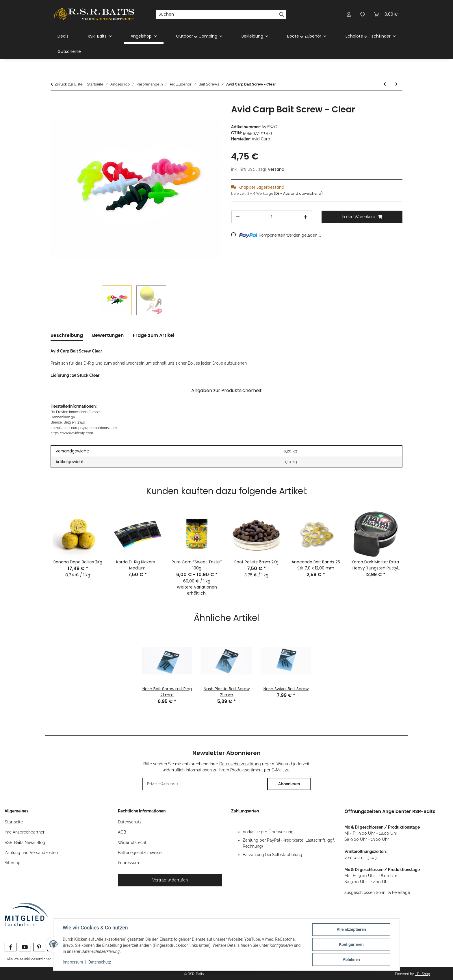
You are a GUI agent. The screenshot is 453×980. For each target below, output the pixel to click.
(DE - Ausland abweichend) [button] (298, 193)
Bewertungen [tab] (108, 335)
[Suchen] (217, 14)
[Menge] (272, 217)
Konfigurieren (351, 944)
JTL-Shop (422, 974)
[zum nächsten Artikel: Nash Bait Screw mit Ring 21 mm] (397, 84)
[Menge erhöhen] (306, 217)
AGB (122, 832)
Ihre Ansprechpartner (25, 832)
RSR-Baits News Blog (25, 842)
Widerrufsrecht (132, 842)
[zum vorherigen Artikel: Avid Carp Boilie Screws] (385, 84)
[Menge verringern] (238, 217)
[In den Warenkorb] (55, 101)
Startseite (14, 822)
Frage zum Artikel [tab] (154, 335)
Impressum (73, 962)
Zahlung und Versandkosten (31, 853)
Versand (276, 169)
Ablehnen (351, 959)
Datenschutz (100, 962)
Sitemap (13, 863)
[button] (349, 14)
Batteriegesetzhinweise (140, 853)
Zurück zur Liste (69, 84)
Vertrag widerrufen (170, 880)
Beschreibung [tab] (67, 335)
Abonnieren (289, 784)
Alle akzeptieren (351, 929)
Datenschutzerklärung (240, 764)
